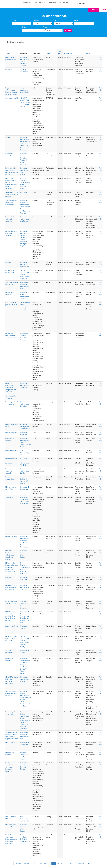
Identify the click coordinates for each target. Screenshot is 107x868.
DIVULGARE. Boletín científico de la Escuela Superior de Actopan (11, 555)
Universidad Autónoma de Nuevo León (24, 404)
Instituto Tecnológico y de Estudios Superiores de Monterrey (25, 274)
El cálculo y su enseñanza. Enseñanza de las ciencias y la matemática (11, 839)
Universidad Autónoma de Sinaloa (24, 679)
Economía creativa (12, 451)
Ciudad (77, 20)
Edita (88, 53)
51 (66, 864)
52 (71, 864)
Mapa (104, 10)
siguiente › (81, 864)
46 (45, 864)
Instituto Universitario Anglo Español (24, 819)
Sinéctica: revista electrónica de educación (11, 638)
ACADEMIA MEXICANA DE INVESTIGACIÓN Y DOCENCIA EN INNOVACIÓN (25, 102)
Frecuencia (47, 27)
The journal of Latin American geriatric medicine (12, 195)
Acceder (81, 4)
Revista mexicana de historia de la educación (11, 604)
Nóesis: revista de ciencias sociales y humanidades (11, 587)
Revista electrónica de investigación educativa (12, 219)
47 (49, 864)
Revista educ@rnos (12, 626)
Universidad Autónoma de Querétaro (24, 471)
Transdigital (9, 497)
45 (41, 864)
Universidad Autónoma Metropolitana (24, 264)
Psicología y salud (11, 433)
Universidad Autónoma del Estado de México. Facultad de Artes (25, 443)
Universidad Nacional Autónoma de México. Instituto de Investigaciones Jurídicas (25, 207)
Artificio (8, 137)
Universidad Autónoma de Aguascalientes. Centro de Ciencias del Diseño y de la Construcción (25, 144)
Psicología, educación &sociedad (9, 471)
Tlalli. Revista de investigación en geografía (11, 693)
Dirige (77, 53)
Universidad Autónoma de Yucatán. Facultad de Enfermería (24, 61)
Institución (26, 27)
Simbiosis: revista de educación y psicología (11, 461)
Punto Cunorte (10, 743)
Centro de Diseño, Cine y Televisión (24, 453)
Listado (95, 10)
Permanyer (23, 193)
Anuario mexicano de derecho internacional (11, 203)
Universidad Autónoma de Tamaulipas (24, 386)
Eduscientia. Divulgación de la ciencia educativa (11, 336)
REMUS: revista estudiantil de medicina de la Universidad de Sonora (10, 616)
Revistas (26, 3)
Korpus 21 (9, 69)
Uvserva (8, 577)
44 (37, 864)
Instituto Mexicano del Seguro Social (24, 90)
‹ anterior (27, 864)
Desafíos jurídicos (11, 537)
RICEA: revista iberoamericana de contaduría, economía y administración (12, 567)
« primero (18, 864)
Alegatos (8, 262)
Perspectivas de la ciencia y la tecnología (11, 233)
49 (58, 864)
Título (14, 20)
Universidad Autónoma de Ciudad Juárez (25, 587)
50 (62, 864)
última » (90, 864)
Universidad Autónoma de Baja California (25, 219)
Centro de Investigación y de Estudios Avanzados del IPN (25, 839)
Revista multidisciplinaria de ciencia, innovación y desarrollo (11, 767)
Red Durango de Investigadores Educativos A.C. (25, 427)
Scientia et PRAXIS (12, 98)
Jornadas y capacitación (58, 3)
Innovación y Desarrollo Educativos (24, 727)
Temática (36, 20)
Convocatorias (39, 3)
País (55, 20)
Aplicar (68, 30)
